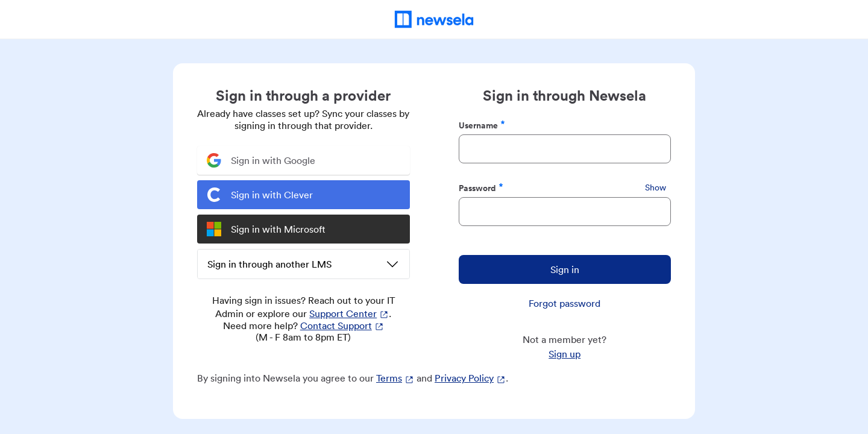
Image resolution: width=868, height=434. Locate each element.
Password (481, 188)
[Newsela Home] (434, 19)
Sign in (565, 269)
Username (482, 125)
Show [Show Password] (656, 187)
